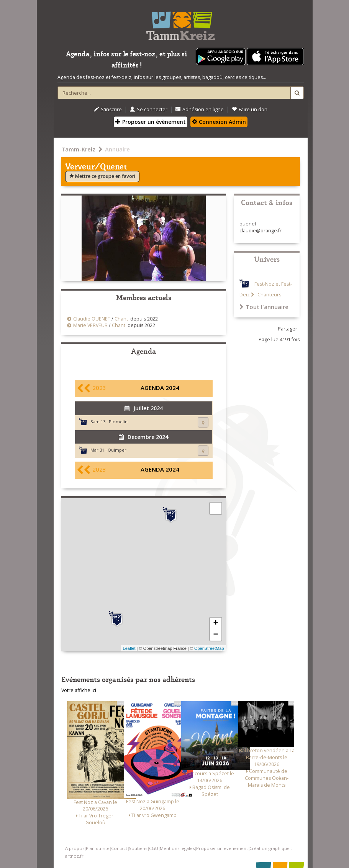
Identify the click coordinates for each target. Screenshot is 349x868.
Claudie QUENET (92, 319)
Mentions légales (177, 848)
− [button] (215, 635)
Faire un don (250, 109)
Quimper (117, 450)
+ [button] (215, 623)
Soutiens (138, 848)
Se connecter (149, 109)
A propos (75, 848)
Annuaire (117, 149)
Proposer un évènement (151, 122)
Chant (121, 319)
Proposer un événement (222, 848)
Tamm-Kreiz (78, 149)
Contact (119, 848)
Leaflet (129, 648)
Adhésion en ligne (200, 109)
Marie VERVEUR (90, 325)
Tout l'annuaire (264, 307)
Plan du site (98, 848)
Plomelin (118, 422)
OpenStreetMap (209, 648)
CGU (154, 848)
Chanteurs (269, 295)
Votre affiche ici (79, 690)
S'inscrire (108, 109)
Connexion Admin (219, 122)
